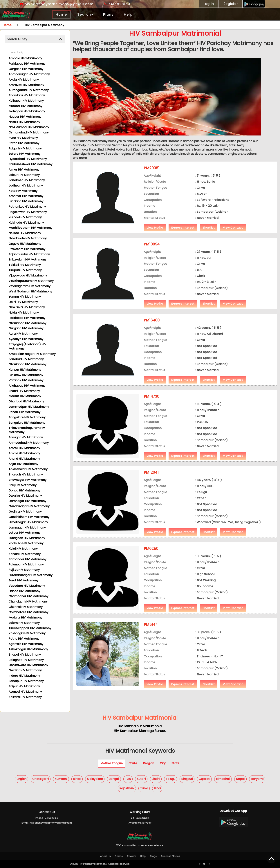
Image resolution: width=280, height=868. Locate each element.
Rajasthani (127, 788)
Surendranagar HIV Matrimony (31, 575)
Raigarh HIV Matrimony (25, 148)
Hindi (157, 788)
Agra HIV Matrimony (23, 334)
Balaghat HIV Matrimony (26, 660)
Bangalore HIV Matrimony (27, 417)
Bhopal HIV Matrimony (25, 655)
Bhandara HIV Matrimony (27, 95)
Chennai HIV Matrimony (26, 607)
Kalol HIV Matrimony (23, 549)
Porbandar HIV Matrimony (27, 559)
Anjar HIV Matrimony (23, 464)
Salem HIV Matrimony (24, 623)
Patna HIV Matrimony (24, 639)
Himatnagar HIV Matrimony (28, 522)
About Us (105, 856)
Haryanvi (257, 779)
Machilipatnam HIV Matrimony (30, 228)
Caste (133, 763)
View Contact (233, 233)
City (163, 763)
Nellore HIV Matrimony (25, 233)
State (175, 763)
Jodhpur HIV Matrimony (26, 186)
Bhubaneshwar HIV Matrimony (30, 164)
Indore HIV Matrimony (24, 676)
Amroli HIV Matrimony (24, 453)
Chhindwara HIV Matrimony (28, 665)
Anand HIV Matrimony (24, 459)
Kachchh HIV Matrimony (26, 543)
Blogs (153, 856)
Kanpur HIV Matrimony (25, 370)
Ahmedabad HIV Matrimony (29, 443)
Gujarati (204, 779)
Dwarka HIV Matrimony (25, 496)
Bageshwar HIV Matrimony (28, 212)
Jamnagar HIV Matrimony (27, 528)
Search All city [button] (17, 39)
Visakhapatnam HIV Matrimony (31, 281)
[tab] (35, 39)
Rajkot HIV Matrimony (24, 570)
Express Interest (183, 233)
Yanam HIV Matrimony (25, 297)
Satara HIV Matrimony (25, 154)
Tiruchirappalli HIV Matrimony (30, 628)
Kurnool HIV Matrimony (25, 217)
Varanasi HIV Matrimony (26, 380)
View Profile (155, 233)
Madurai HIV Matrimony (25, 617)
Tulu (128, 779)
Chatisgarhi (41, 779)
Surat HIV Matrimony (24, 580)
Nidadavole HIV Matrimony (28, 238)
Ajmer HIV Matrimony (24, 170)
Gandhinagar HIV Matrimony (29, 506)
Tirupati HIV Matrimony (25, 270)
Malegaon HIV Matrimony (27, 111)
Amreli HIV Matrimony (24, 448)
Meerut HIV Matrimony (25, 396)
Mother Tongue (112, 763)
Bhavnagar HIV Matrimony (28, 480)
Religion (149, 763)
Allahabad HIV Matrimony (27, 386)
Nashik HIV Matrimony (24, 122)
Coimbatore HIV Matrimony (28, 612)
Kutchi (141, 779)
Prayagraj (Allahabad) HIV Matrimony (27, 346)
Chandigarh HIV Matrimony (28, 602)
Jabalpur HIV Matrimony (26, 681)
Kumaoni (61, 779)
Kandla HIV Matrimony (25, 554)
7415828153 (117, 4)
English (21, 779)
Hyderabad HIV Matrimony (28, 159)
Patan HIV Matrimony (24, 143)
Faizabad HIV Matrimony (26, 359)
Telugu (171, 779)
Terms (119, 856)
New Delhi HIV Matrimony (27, 307)
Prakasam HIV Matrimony (27, 249)
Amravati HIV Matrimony (26, 85)
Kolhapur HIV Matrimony (26, 101)
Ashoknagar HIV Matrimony (28, 649)
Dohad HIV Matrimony (24, 490)
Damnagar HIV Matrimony (27, 501)
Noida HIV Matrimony (24, 313)
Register (231, 4)
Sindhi (156, 779)
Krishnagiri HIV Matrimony (27, 633)
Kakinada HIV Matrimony (26, 223)
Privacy (131, 856)
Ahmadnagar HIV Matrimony (29, 74)
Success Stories (170, 856)
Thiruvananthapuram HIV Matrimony (27, 430)
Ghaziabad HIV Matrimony (27, 323)
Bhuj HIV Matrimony (23, 485)
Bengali (114, 779)
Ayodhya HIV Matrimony (26, 339)
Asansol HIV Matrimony (25, 692)
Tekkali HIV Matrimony (25, 265)
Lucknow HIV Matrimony (26, 375)
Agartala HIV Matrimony (26, 644)
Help (128, 14)
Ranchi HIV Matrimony (25, 412)
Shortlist (209, 233)
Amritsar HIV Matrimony (26, 196)
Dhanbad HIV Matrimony (26, 401)
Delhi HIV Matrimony (23, 302)
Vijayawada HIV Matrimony (28, 275)
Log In (209, 4)
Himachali (223, 779)
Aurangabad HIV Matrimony (29, 90)
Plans (108, 14)
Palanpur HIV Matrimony (26, 564)
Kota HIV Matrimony (23, 191)
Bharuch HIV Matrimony (26, 474)
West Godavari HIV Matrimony (30, 291)
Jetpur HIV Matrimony (25, 533)
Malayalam (95, 779)
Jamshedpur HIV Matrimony (29, 407)
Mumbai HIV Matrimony (25, 106)
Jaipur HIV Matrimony (24, 175)
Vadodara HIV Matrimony (27, 586)
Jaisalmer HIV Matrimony (27, 180)
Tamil (144, 788)
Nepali (240, 779)
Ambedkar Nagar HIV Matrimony (32, 354)
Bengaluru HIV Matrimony (27, 423)
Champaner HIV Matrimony (28, 596)
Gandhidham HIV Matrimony (29, 517)
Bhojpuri (187, 779)
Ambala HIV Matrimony (25, 58)
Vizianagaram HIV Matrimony (30, 286)
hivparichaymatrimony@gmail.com (57, 4)
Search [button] (85, 14)
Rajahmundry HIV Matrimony (29, 254)
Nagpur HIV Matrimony (25, 117)
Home (61, 14)
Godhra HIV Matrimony (25, 512)
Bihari (77, 779)
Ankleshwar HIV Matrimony (28, 469)
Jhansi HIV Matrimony (24, 391)
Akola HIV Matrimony (24, 80)
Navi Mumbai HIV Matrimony (29, 127)
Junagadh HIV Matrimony (27, 538)
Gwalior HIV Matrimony (25, 670)
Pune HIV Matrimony (23, 138)
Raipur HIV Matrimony (24, 686)
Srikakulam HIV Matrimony (28, 260)
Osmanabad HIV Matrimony (29, 132)
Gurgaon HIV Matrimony (26, 69)
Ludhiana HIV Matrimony (26, 201)
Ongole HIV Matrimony (25, 244)
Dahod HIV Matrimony (24, 591)
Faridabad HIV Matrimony (27, 64)
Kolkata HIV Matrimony (25, 697)
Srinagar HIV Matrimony (26, 437)
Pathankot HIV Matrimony (27, 207)
